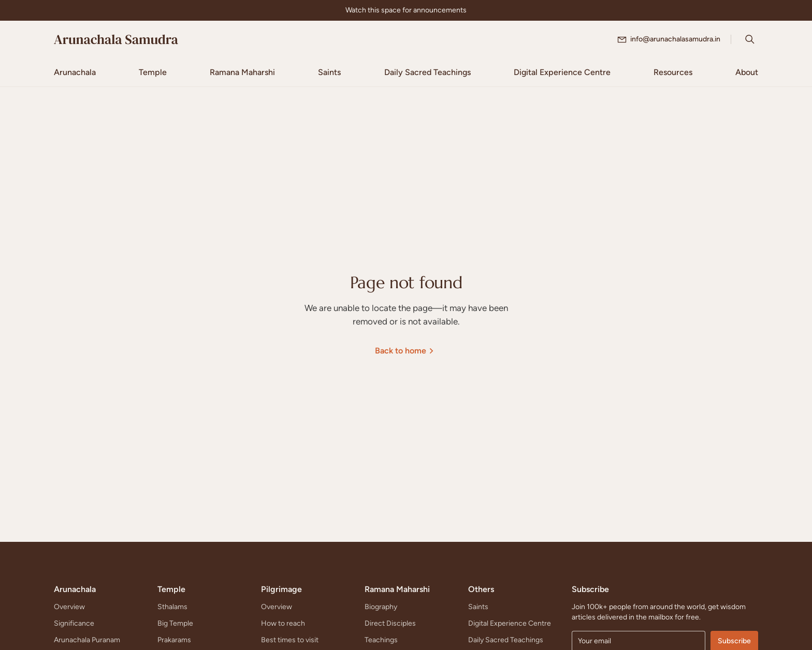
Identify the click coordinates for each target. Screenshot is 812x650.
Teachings (381, 640)
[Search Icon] (750, 39)
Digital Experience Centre (510, 623)
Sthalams (172, 607)
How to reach (283, 623)
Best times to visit (290, 640)
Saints (478, 607)
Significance (74, 623)
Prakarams (174, 640)
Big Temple (175, 623)
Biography (381, 607)
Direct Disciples (390, 623)
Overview (69, 607)
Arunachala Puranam (87, 640)
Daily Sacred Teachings (506, 640)
